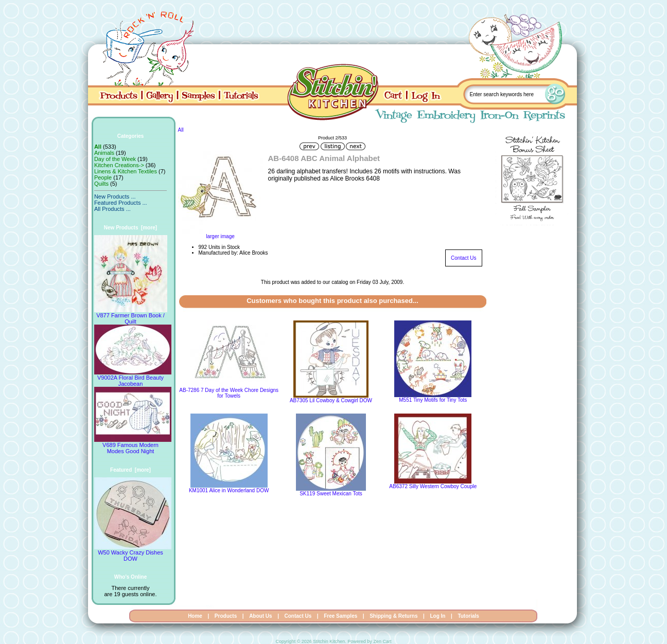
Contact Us (463, 258)
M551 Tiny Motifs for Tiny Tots (433, 400)
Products (226, 616)
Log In (437, 616)
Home (195, 616)
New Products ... (115, 196)
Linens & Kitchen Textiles (126, 171)
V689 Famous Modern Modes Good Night (133, 445)
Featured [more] (130, 470)
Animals (104, 153)
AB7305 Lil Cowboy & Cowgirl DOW (331, 400)
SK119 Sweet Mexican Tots (331, 494)
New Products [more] (130, 228)
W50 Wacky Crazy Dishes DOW (133, 553)
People (103, 177)
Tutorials (468, 616)
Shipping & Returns (393, 616)
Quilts (101, 184)
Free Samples (340, 616)
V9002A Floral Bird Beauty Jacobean (133, 378)
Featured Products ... (121, 203)
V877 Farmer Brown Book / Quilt (131, 316)
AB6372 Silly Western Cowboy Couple (433, 486)
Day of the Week (115, 159)
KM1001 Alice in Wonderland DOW (229, 490)
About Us (260, 616)
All (181, 130)
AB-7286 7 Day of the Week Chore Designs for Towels (229, 393)
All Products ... (112, 209)
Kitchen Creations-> (119, 165)
